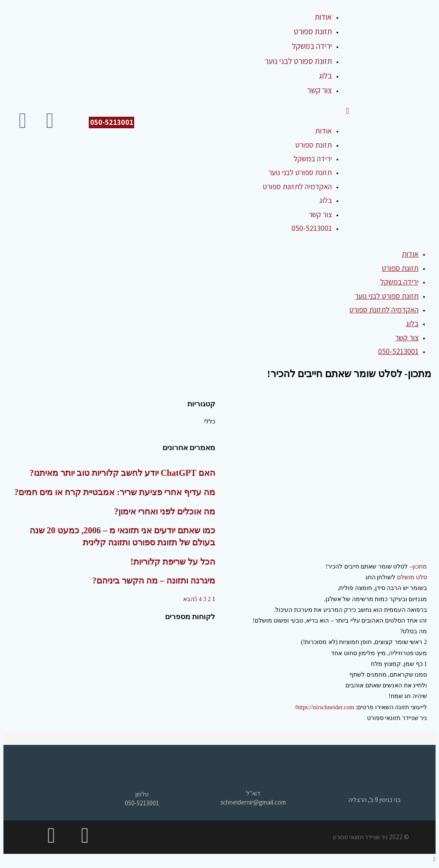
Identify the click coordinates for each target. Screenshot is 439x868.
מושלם (406, 577)
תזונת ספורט (314, 145)
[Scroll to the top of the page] (434, 859)
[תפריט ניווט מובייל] (347, 111)
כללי (210, 422)
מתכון (420, 567)
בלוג (326, 200)
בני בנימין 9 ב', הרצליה (375, 800)
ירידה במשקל (313, 159)
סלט (421, 577)
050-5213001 (312, 228)
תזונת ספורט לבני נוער (300, 172)
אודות (323, 131)
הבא (189, 599)
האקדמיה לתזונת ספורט (297, 186)
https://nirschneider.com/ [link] (324, 707)
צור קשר (320, 214)
